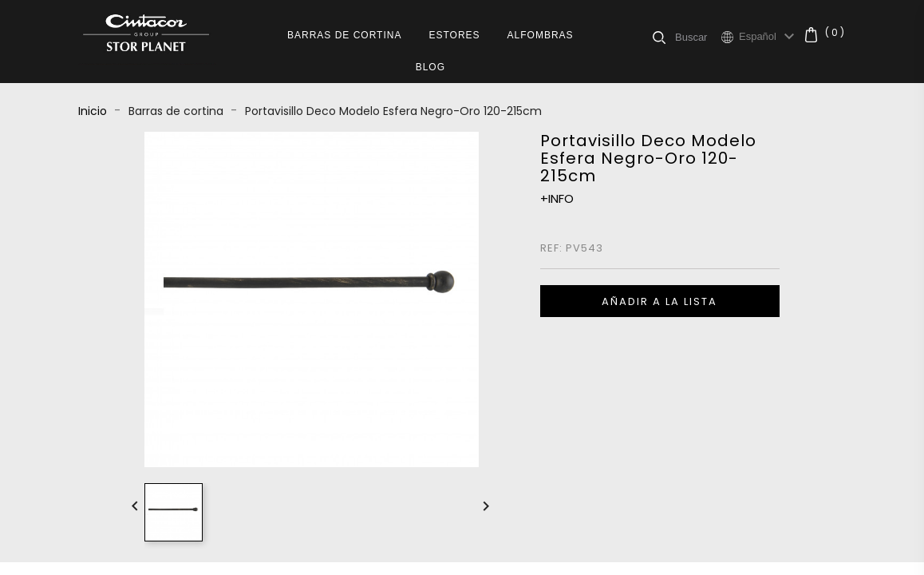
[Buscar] (698, 37)
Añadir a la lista (659, 301)
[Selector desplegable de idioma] (769, 37)
